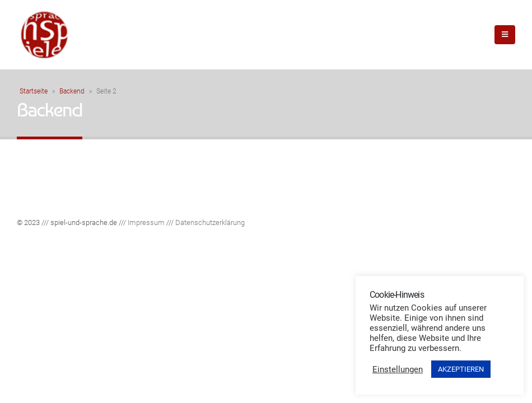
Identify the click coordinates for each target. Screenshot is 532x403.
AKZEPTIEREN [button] (461, 369)
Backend (72, 91)
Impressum (146, 222)
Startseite (34, 91)
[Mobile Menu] (505, 35)
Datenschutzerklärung (210, 222)
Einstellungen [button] (398, 369)
